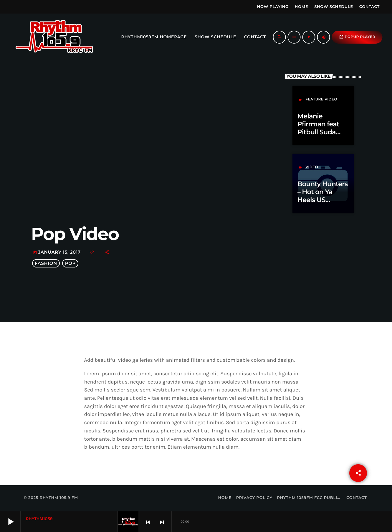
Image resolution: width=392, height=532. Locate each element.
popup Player (357, 37)
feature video (321, 99)
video (312, 167)
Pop (70, 263)
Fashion (46, 263)
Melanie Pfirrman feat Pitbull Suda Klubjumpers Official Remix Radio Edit (319, 136)
